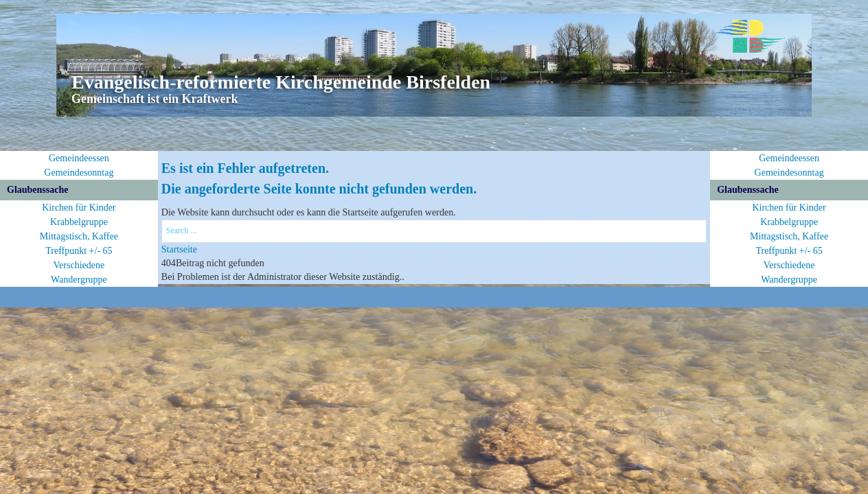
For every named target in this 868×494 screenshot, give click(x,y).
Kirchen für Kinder (79, 208)
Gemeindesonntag (79, 173)
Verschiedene (79, 265)
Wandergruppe (79, 280)
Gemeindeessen (79, 158)
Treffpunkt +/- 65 (79, 251)
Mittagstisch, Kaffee (79, 236)
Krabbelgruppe (79, 222)
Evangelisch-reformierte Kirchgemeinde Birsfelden (281, 82)
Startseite (179, 249)
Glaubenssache (37, 190)
